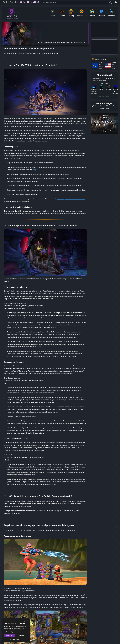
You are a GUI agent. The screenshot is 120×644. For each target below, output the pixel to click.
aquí (35, 170)
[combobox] (25, 621)
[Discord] (35, 3)
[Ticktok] (38, 3)
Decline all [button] (22, 635)
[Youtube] (28, 3)
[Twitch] (21, 3)
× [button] (27, 621)
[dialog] (16, 630)
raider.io (109, 97)
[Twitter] (24, 3)
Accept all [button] (9, 635)
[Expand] (116, 109)
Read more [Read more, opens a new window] (17, 632)
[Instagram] (31, 3)
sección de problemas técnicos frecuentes (71, 199)
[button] (16, 639)
